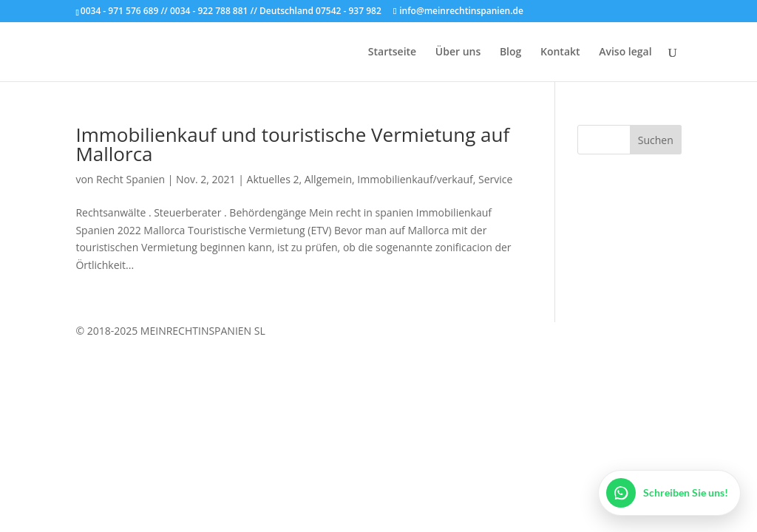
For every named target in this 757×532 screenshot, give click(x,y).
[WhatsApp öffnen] (669, 493)
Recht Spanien (130, 179)
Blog (510, 52)
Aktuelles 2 (273, 179)
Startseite (392, 52)
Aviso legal (625, 52)
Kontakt (560, 52)
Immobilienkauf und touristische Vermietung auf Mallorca (292, 144)
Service (495, 179)
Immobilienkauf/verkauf (415, 179)
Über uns (458, 52)
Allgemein (328, 179)
